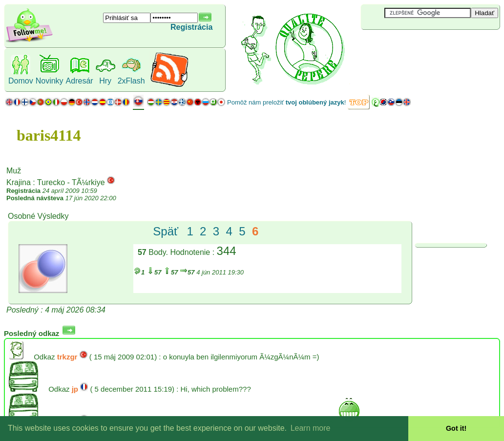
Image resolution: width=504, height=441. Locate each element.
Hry (105, 81)
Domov (21, 81)
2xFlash (131, 81)
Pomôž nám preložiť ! (286, 102)
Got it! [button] (456, 428)
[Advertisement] (419, 46)
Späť (166, 231)
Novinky (50, 81)
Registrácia (191, 27)
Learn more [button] (311, 428)
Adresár (80, 81)
